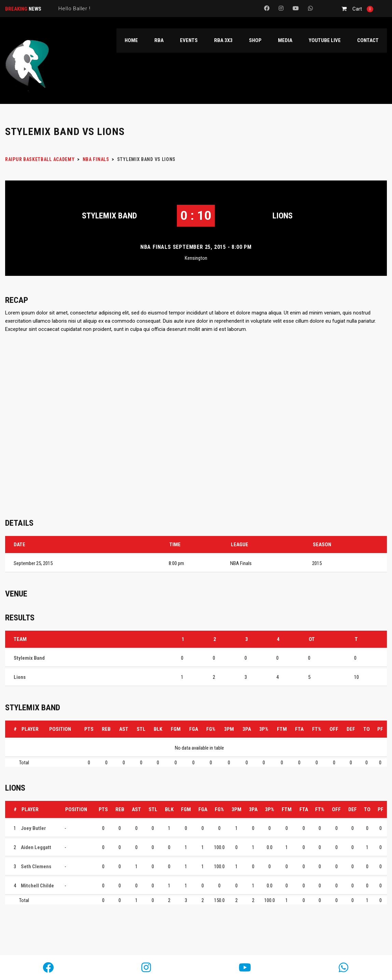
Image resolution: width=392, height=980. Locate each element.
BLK (158, 729)
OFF (334, 729)
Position (60, 729)
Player (30, 729)
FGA (194, 729)
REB (106, 729)
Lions (283, 216)
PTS (89, 729)
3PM (229, 729)
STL (141, 729)
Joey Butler (33, 828)
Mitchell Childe (37, 886)
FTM (282, 729)
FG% (211, 729)
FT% (317, 729)
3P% (264, 729)
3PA (247, 729)
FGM (176, 729)
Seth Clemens (36, 867)
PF (380, 729)
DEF (351, 729)
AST (124, 729)
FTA (299, 729)
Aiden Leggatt (36, 847)
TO (367, 729)
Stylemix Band (109, 216)
